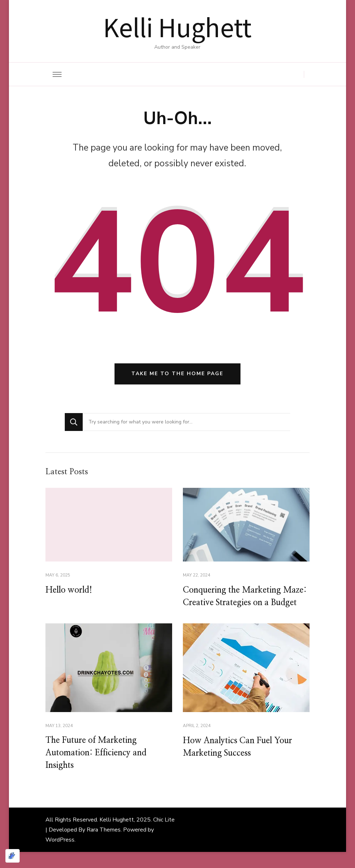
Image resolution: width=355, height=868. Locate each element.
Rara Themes (104, 846)
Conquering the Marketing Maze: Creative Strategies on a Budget (241, 604)
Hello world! (70, 592)
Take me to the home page (177, 375)
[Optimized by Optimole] (13, 856)
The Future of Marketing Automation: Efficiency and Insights (99, 769)
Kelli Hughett (177, 26)
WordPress (60, 856)
